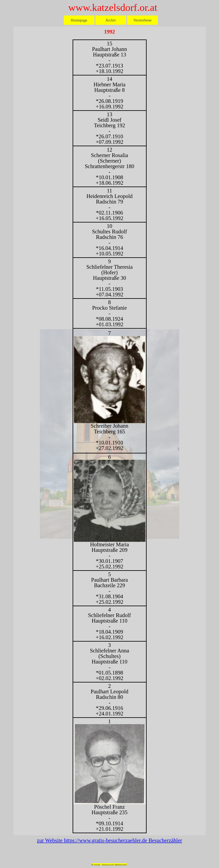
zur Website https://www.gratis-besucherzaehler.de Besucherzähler (110, 840)
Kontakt (96, 865)
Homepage (79, 20)
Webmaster (121, 865)
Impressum (108, 865)
